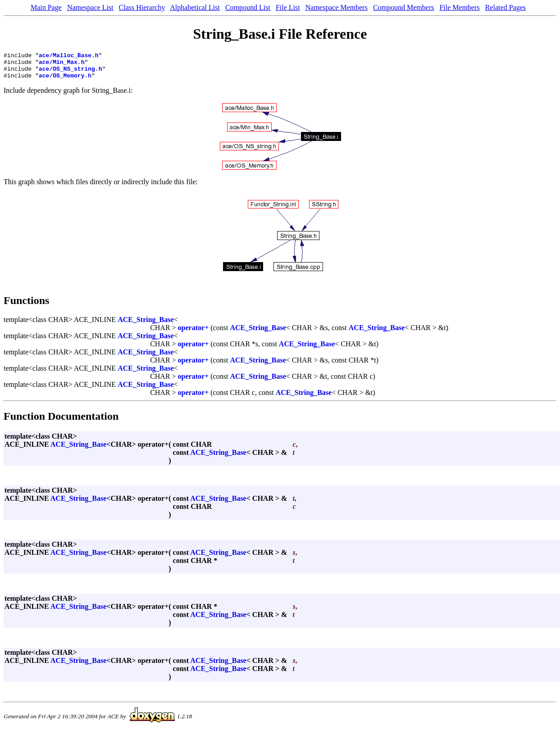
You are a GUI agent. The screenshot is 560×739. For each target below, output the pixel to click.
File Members (459, 7)
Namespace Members (337, 7)
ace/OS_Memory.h (65, 81)
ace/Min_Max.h (61, 64)
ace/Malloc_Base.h (69, 56)
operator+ (193, 333)
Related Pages (505, 7)
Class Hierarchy (142, 7)
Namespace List (90, 7)
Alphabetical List (195, 7)
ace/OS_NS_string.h (70, 73)
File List (288, 7)
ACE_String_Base (146, 325)
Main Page (46, 7)
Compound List (248, 7)
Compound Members (404, 7)
